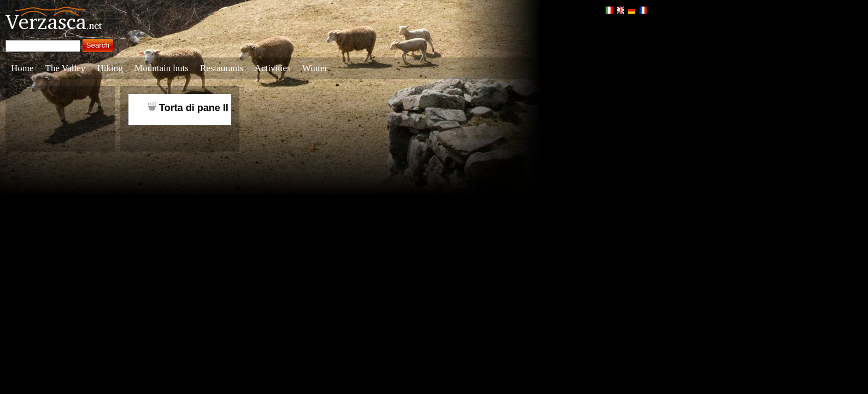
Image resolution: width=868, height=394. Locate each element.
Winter (315, 68)
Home (22, 68)
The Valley (66, 68)
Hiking (110, 68)
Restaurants (222, 68)
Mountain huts (162, 68)
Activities (273, 68)
